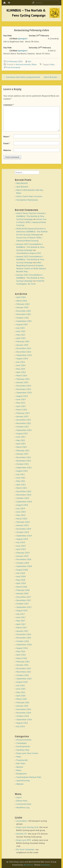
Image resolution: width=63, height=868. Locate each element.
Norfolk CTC (22, 834)
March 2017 (22, 627)
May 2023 (21, 403)
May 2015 (21, 692)
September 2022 (24, 430)
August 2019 (22, 539)
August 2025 (22, 324)
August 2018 (22, 570)
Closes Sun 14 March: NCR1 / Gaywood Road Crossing (31, 222)
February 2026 (23, 304)
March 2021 (22, 488)
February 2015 (23, 702)
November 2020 (24, 495)
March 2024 (22, 375)
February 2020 (23, 522)
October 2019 (23, 532)
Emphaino (46, 865)
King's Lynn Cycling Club (27, 827)
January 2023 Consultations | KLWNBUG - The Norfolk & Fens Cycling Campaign (30, 247)
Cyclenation (22, 821)
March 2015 (22, 699)
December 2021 (24, 457)
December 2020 (24, 491)
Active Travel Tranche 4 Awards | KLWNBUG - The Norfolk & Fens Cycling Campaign (31, 216)
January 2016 (22, 665)
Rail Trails (21, 763)
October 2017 (23, 604)
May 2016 (21, 651)
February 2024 (23, 379)
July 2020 (21, 508)
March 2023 (22, 410)
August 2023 (22, 396)
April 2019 (21, 549)
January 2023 (22, 416)
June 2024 (21, 365)
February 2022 (23, 450)
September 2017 (24, 607)
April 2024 (21, 372)
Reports (20, 767)
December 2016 (24, 634)
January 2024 (22, 382)
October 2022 (23, 427)
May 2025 (21, 335)
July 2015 (21, 685)
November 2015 (24, 672)
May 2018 (21, 580)
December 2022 (24, 420)
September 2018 (24, 566)
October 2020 (23, 498)
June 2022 (21, 437)
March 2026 (22, 301)
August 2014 (22, 723)
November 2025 (24, 314)
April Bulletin (22, 187)
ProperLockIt (22, 760)
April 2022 (21, 444)
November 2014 (24, 713)
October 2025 (23, 318)
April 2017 (21, 624)
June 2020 (21, 512)
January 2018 (22, 593)
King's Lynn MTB (24, 840)
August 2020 (22, 505)
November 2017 (24, 600)
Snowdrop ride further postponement (22, 77)
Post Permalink (13, 67)
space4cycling (23, 780)
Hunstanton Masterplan (27, 200)
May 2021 (21, 481)
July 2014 (21, 726)
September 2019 (24, 536)
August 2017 (22, 610)
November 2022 (24, 423)
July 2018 (21, 573)
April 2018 (21, 583)
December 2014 (24, 709)
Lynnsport (23, 38)
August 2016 (22, 648)
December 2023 (24, 386)
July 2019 (21, 542)
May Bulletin (22, 183)
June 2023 (21, 399)
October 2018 (23, 563)
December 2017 (24, 597)
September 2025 (24, 321)
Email (7, 143)
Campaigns (22, 743)
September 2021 (24, 467)
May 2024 (21, 369)
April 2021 (21, 485)
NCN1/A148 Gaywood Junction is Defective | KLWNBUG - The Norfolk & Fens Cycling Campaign (32, 232)
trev (29, 61)
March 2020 (22, 519)
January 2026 (22, 307)
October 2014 (23, 716)
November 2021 (24, 461)
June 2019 (21, 546)
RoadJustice (22, 774)
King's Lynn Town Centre (27, 753)
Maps (19, 757)
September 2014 (24, 719)
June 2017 (21, 617)
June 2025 (21, 331)
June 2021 (21, 478)
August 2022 (22, 433)
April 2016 (21, 655)
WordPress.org (23, 807)
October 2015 (23, 675)
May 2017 (21, 621)
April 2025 (21, 338)
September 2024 (24, 355)
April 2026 (21, 297)
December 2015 (24, 668)
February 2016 (23, 662)
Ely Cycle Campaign (25, 849)
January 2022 (22, 454)
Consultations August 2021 (29, 253)
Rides (34, 64)
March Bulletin (52, 77)
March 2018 (22, 587)
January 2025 (22, 345)
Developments (23, 746)
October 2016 (23, 641)
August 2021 (22, 471)
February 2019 (23, 553)
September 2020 (24, 502)
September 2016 (24, 644)
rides (52, 64)
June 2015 (21, 689)
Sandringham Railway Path (29, 777)
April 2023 (21, 406)
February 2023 (23, 413)
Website (7, 150)
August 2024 (22, 358)
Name (7, 137)
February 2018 (23, 590)
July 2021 (21, 474)
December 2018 (24, 559)
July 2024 (21, 362)
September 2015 (24, 679)
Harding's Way (23, 750)
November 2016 (24, 638)
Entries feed (22, 801)
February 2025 (23, 341)
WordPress (28, 865)
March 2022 (22, 447)
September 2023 (24, 393)
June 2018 (21, 576)
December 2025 (24, 311)
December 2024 (24, 348)
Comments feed (24, 804)
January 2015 (22, 706)
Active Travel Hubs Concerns (29, 196)
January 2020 (22, 525)
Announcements (23, 64)
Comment (9, 105)
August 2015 (22, 682)
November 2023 (24, 389)
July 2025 (21, 328)
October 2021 (23, 464)
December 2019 (24, 529)
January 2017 (22, 631)
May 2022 (21, 440)
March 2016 (22, 658)
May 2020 (21, 515)
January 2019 (22, 556)
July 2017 (21, 614)
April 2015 (21, 696)
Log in (19, 797)
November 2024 (24, 352)
